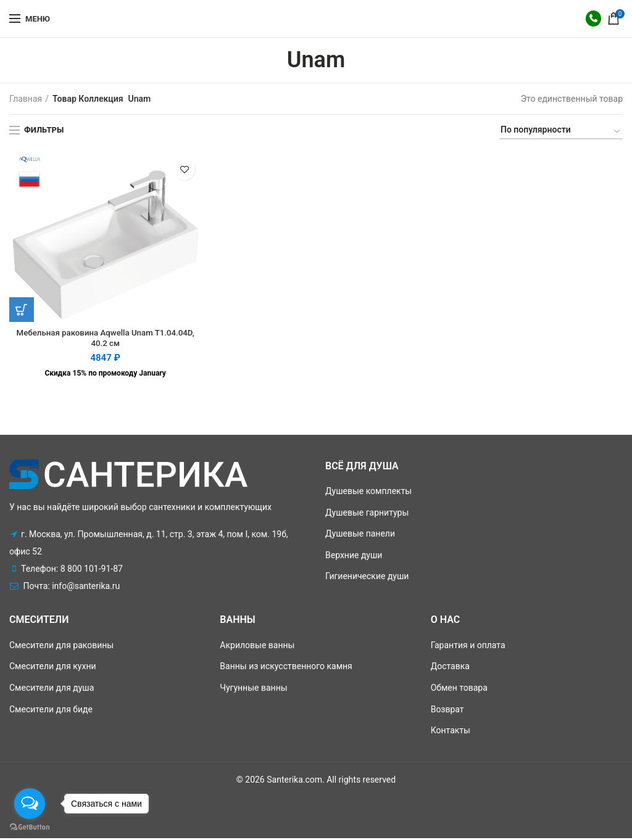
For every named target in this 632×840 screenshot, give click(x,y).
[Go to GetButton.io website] (30, 827)
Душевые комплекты (368, 492)
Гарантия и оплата (468, 646)
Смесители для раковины (61, 646)
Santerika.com (294, 781)
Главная (26, 99)
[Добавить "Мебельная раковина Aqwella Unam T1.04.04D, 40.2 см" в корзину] (22, 310)
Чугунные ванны (253, 689)
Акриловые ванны (257, 646)
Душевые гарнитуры (367, 514)
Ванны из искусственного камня (286, 668)
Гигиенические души (367, 578)
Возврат (447, 710)
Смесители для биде (51, 710)
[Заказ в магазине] (561, 132)
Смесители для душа (52, 689)
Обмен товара (459, 689)
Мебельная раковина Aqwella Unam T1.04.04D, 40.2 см (106, 339)
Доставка (450, 668)
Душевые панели (360, 535)
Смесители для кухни (53, 668)
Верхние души (354, 556)
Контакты (451, 731)
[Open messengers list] (30, 804)
